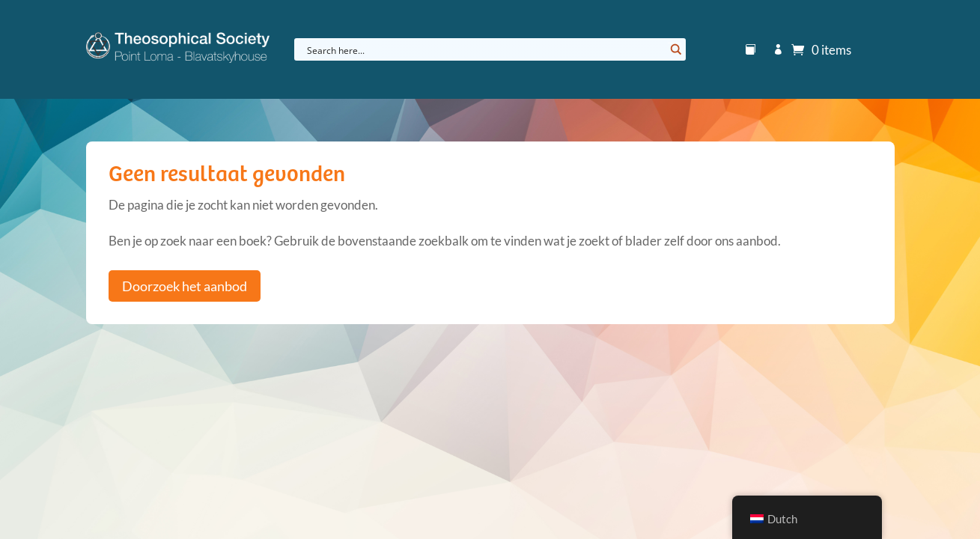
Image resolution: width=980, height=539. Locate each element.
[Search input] (484, 49)
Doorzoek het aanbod (185, 286)
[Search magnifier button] (675, 49)
